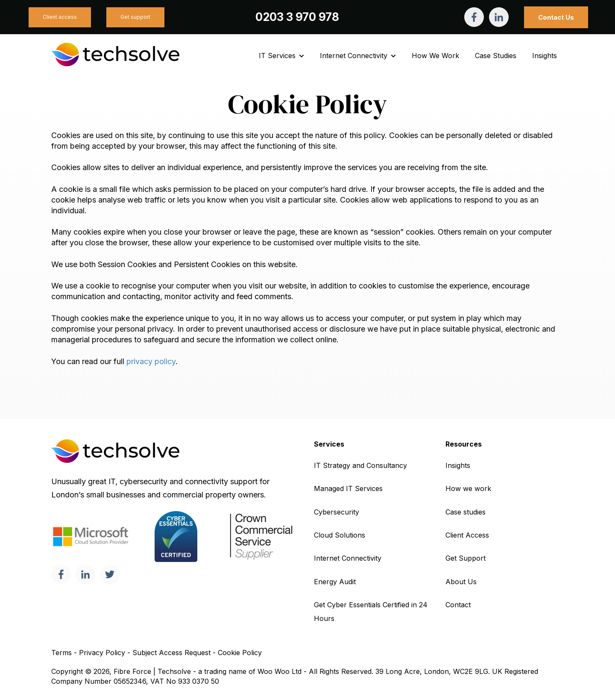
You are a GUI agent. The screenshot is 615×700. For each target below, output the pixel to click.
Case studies (466, 512)
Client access (60, 17)
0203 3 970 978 (297, 17)
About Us (461, 582)
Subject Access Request (171, 653)
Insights (545, 56)
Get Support (466, 558)
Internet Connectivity (354, 56)
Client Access (467, 535)
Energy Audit (335, 582)
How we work (468, 488)
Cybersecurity (337, 512)
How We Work (435, 56)
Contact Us (556, 17)
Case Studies (496, 56)
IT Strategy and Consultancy (360, 465)
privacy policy (151, 361)
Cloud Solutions (340, 535)
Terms (61, 653)
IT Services (277, 56)
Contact (458, 605)
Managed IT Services (348, 488)
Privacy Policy (102, 653)
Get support (135, 17)
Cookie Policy (240, 653)
